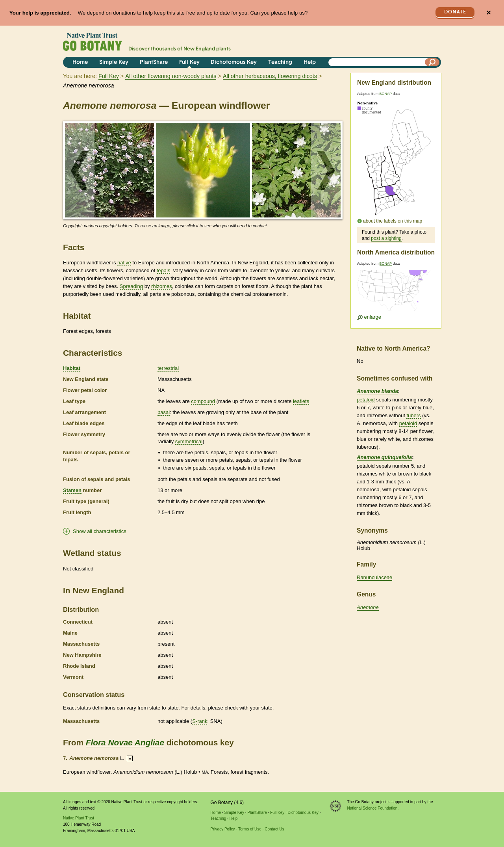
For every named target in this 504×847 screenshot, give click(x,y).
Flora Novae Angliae (125, 742)
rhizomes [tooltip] (162, 286)
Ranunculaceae (374, 577)
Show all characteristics (100, 531)
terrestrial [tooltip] (168, 368)
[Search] (432, 62)
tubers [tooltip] (413, 415)
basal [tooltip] (164, 412)
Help (310, 62)
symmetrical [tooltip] (189, 441)
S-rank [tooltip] (200, 721)
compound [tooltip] (203, 401)
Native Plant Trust (79, 818)
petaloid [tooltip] (366, 400)
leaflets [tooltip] (301, 401)
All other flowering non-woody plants (171, 76)
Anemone (368, 607)
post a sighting (386, 238)
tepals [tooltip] (164, 270)
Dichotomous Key (234, 62)
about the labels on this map (393, 221)
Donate (455, 12)
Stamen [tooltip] (72, 490)
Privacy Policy (222, 829)
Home (80, 62)
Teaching (280, 62)
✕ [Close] (488, 13)
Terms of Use (250, 829)
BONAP (386, 94)
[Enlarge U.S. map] (396, 293)
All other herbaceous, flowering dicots (270, 76)
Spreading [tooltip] (131, 286)
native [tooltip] (124, 263)
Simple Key (114, 62)
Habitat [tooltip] (72, 368)
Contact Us (274, 829)
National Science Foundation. (373, 808)
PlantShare (154, 62)
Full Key (189, 62)
